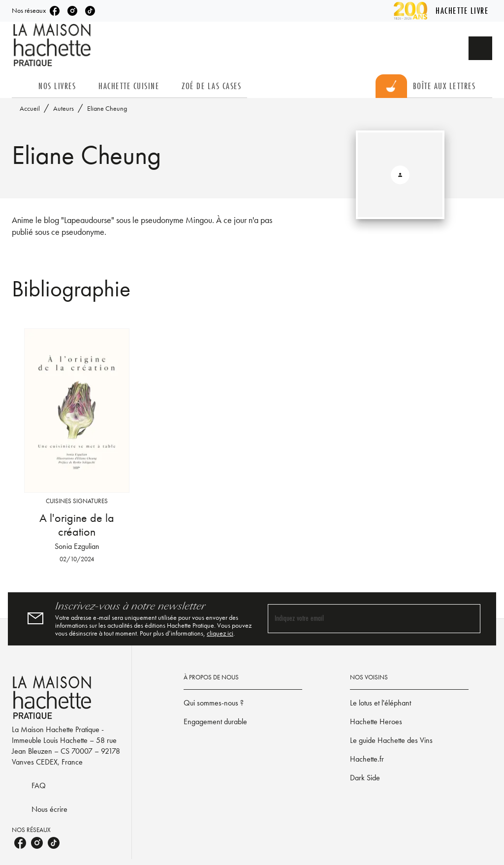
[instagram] (72, 11)
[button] (243, 703)
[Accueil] (53, 45)
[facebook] (55, 11)
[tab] (22, 86)
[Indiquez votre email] (362, 619)
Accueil (30, 108)
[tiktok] (90, 11)
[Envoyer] (469, 619)
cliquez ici (220, 633)
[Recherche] (480, 48)
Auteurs (63, 108)
